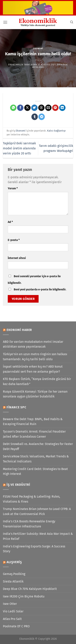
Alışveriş (14, 562)
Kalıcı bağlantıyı (56, 131)
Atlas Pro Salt (12, 619)
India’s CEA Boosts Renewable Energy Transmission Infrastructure (29, 524)
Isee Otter (10, 604)
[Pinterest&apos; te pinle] (55, 108)
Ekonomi (38, 49)
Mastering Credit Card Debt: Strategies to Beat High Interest (35, 471)
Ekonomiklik (16, 65)
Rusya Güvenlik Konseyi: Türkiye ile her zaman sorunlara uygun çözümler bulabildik (35, 394)
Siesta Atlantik (13, 581)
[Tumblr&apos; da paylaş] (35, 117)
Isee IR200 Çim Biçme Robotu (24, 596)
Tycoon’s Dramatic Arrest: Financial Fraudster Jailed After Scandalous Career (34, 434)
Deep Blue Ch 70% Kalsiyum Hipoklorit (30, 589)
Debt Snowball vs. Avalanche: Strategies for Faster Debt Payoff (38, 446)
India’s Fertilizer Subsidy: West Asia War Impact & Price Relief (38, 536)
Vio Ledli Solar (13, 611)
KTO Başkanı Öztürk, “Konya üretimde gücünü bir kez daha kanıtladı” (37, 381)
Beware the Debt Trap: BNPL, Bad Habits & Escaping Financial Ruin (33, 422)
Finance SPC (16, 407)
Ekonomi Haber (19, 330)
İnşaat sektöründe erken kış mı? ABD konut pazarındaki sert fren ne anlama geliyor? (33, 369)
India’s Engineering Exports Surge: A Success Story (34, 549)
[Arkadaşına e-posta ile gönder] (48, 108)
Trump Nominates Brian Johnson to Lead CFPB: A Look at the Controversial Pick (37, 511)
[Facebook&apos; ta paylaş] (20, 108)
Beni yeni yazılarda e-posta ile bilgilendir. (40, 290)
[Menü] (5, 22)
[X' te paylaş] (27, 108)
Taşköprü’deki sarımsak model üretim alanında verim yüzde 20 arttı (19, 148)
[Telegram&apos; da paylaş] (42, 117)
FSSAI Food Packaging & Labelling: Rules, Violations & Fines (32, 499)
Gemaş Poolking (14, 574)
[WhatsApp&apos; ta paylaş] (13, 108)
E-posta (14, 240)
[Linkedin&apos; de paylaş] (62, 108)
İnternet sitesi (17, 258)
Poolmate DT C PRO (16, 626)
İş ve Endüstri (18, 485)
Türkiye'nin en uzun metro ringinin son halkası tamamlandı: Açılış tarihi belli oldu (35, 357)
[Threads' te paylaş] (41, 108)
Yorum (13, 188)
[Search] (72, 22)
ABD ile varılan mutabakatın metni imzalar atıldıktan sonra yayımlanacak (33, 344)
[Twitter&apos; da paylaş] (34, 108)
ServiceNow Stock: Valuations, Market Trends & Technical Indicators (36, 459)
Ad (10, 222)
